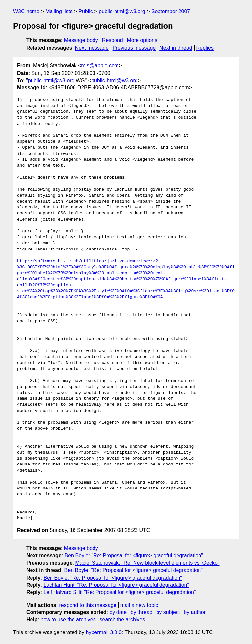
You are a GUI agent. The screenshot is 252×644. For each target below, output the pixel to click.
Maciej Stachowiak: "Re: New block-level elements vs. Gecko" (147, 563)
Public (86, 11)
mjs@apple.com (100, 66)
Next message (92, 48)
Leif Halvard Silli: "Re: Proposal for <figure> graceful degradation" (119, 592)
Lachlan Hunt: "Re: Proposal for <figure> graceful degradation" (116, 585)
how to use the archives (68, 620)
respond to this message (88, 605)
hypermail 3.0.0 (104, 632)
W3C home (26, 11)
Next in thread (176, 48)
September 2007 (171, 11)
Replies (205, 48)
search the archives (123, 620)
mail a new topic (139, 605)
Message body (81, 40)
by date (118, 612)
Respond (113, 40)
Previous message (134, 48)
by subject (168, 612)
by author (195, 612)
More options (142, 40)
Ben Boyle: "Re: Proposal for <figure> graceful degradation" (134, 555)
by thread (142, 612)
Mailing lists (59, 11)
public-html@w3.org (122, 11)
